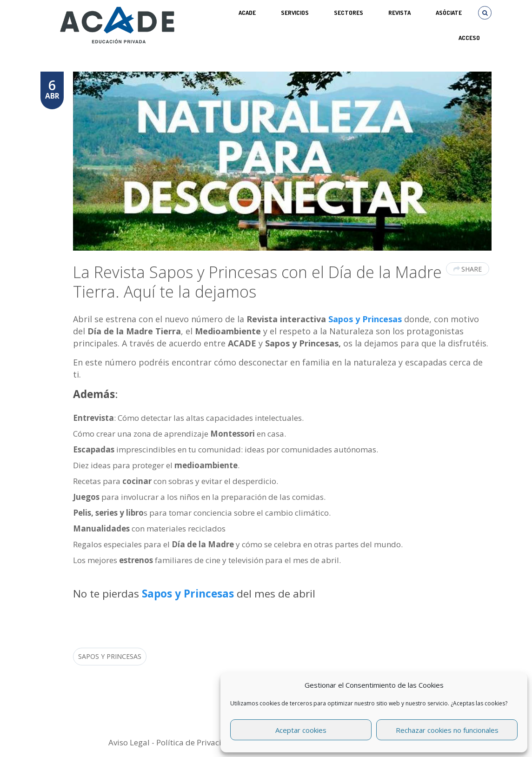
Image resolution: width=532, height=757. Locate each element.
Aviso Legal (129, 742)
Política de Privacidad (196, 742)
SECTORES (349, 13)
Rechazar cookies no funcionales (447, 730)
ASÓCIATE (449, 13)
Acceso (469, 38)
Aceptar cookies (301, 730)
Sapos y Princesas (365, 319)
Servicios (295, 13)
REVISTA (399, 13)
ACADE (247, 13)
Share (468, 269)
